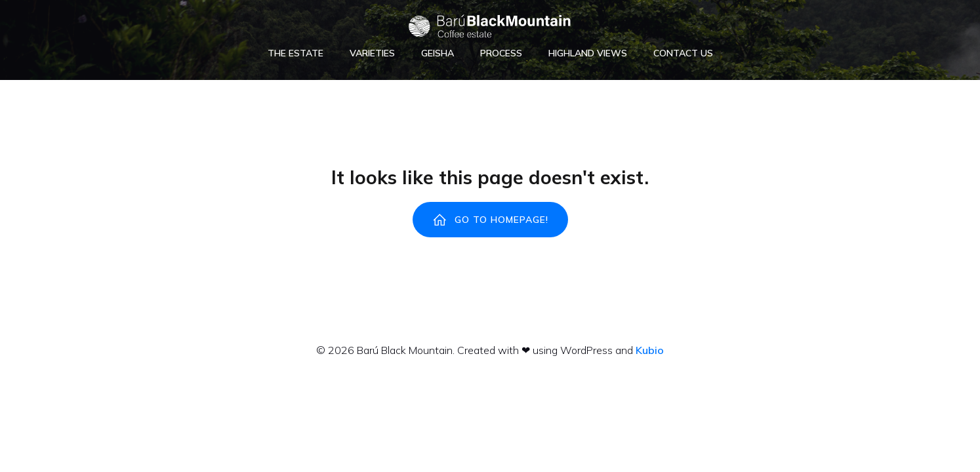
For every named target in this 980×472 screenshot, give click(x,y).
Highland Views (588, 53)
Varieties (372, 53)
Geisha (438, 53)
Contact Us (683, 53)
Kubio (650, 350)
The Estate (296, 53)
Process (501, 53)
